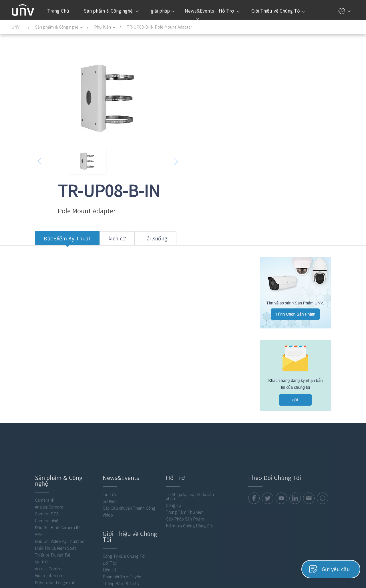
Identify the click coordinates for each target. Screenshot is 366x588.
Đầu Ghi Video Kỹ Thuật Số (36, 470)
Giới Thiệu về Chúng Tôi (278, 11)
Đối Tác (89, 492)
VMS (15, 463)
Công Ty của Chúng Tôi (103, 485)
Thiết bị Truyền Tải (29, 484)
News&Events (199, 14)
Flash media (23, 532)
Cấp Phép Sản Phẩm (166, 448)
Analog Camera (26, 436)
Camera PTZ (23, 443)
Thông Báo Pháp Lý (100, 512)
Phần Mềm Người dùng (33, 518)
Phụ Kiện (20, 525)
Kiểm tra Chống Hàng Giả (171, 455)
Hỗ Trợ (229, 11)
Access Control (25, 497)
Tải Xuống (132, 201)
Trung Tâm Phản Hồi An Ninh (109, 519)
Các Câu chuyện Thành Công (108, 437)
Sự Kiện (89, 430)
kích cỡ (94, 201)
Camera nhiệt (24, 449)
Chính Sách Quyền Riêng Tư (292, 567)
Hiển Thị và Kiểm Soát (32, 477)
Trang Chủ (58, 11)
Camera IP (21, 429)
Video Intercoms (27, 504)
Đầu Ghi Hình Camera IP (34, 456)
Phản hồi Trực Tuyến (101, 505)
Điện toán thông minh (32, 511)
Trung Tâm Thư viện (166, 441)
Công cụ (155, 434)
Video (87, 444)
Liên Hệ (89, 499)
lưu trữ (18, 491)
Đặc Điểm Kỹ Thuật (44, 201)
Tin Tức (89, 423)
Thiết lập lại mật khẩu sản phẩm (171, 425)
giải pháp (163, 11)
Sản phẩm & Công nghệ (111, 11)
